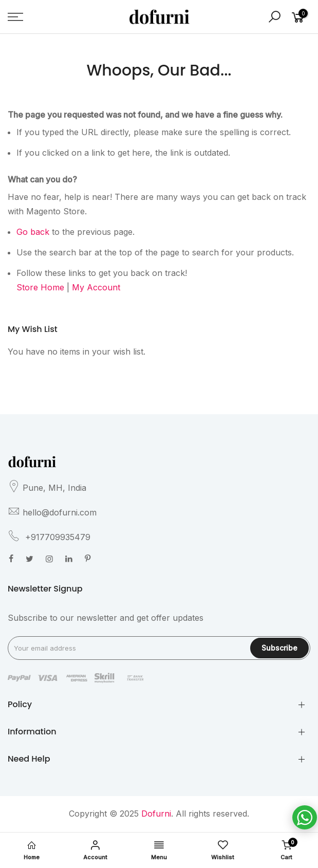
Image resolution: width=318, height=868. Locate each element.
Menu (159, 851)
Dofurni (156, 814)
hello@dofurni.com (60, 512)
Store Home (40, 287)
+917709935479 (57, 537)
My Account (96, 287)
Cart (286, 849)
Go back (33, 232)
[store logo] (159, 16)
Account (96, 851)
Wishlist (222, 851)
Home (32, 851)
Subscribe (279, 648)
